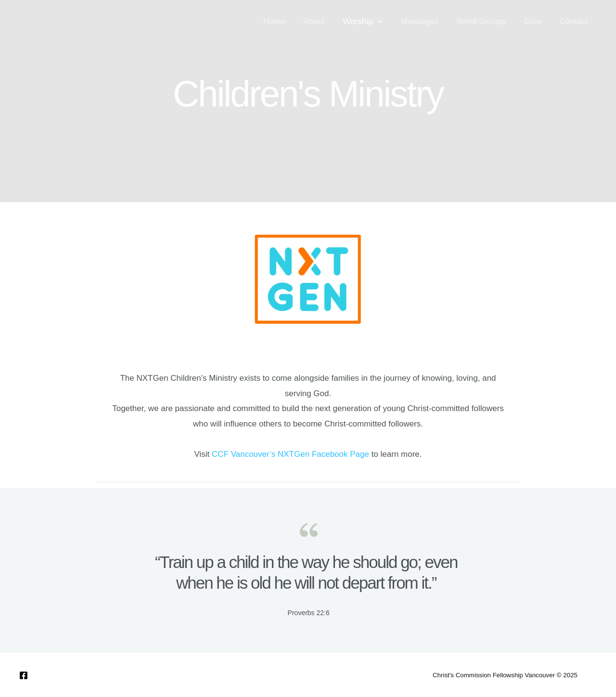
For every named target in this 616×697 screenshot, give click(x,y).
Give (535, 21)
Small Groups (486, 21)
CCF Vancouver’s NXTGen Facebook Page (290, 454)
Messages (426, 21)
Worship (372, 22)
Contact (574, 21)
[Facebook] (24, 675)
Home (287, 21)
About (324, 21)
